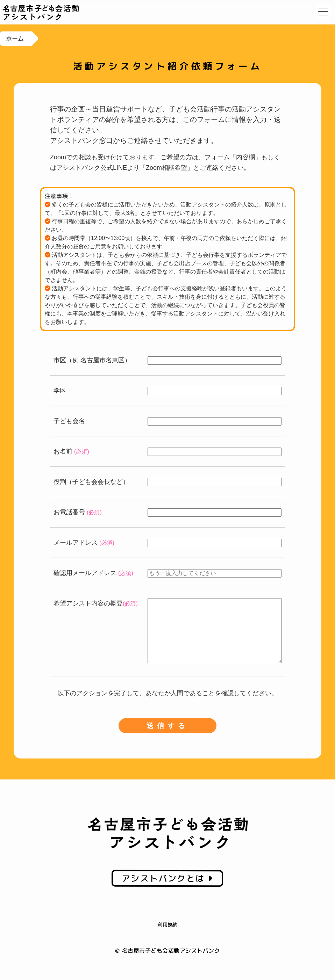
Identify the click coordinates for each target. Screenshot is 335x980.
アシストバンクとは (167, 892)
